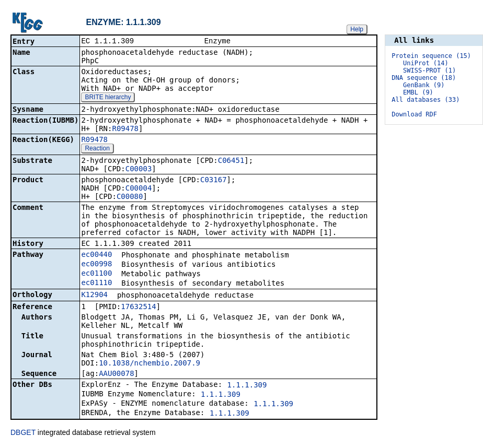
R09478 (125, 129)
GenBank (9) (424, 85)
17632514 (138, 308)
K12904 (94, 296)
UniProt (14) (426, 63)
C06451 (231, 161)
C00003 (139, 170)
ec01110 (96, 284)
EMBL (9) (418, 92)
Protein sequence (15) (431, 56)
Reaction (97, 149)
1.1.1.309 (247, 386)
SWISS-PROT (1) (429, 70)
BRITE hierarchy (108, 98)
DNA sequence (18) (424, 78)
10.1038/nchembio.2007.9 (149, 364)
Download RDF (414, 114)
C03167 (214, 181)
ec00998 (96, 265)
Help (357, 29)
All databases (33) (425, 100)
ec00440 (96, 255)
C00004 (139, 189)
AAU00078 (116, 374)
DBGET (23, 433)
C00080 (130, 197)
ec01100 (96, 274)
